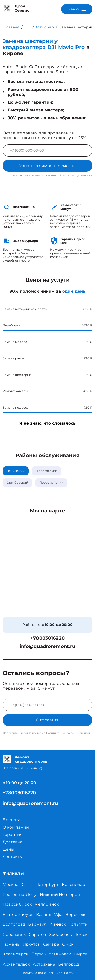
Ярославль (14, 934)
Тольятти (78, 924)
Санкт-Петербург (40, 885)
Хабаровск (60, 934)
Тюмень (11, 944)
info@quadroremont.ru (48, 647)
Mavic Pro (45, 27)
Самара (51, 944)
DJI (27, 27)
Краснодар (73, 885)
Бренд (11, 820)
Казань (44, 914)
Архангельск (16, 964)
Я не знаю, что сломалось (48, 423)
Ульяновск (60, 954)
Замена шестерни (76, 27)
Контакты (13, 857)
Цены (9, 849)
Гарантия (13, 835)
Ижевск (58, 924)
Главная (12, 27)
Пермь (39, 954)
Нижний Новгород (60, 894)
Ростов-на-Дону (20, 894)
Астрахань (44, 964)
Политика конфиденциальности (48, 973)
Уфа (58, 914)
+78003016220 (48, 638)
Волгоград (14, 924)
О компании (16, 827)
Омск (68, 944)
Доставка (12, 842)
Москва (11, 885)
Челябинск (47, 904)
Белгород (68, 964)
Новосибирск (17, 904)
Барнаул (37, 924)
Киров (81, 954)
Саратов (37, 934)
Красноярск (15, 954)
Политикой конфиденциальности (69, 176)
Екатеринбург (18, 914)
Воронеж (75, 914)
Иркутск (31, 944)
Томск (81, 934)
